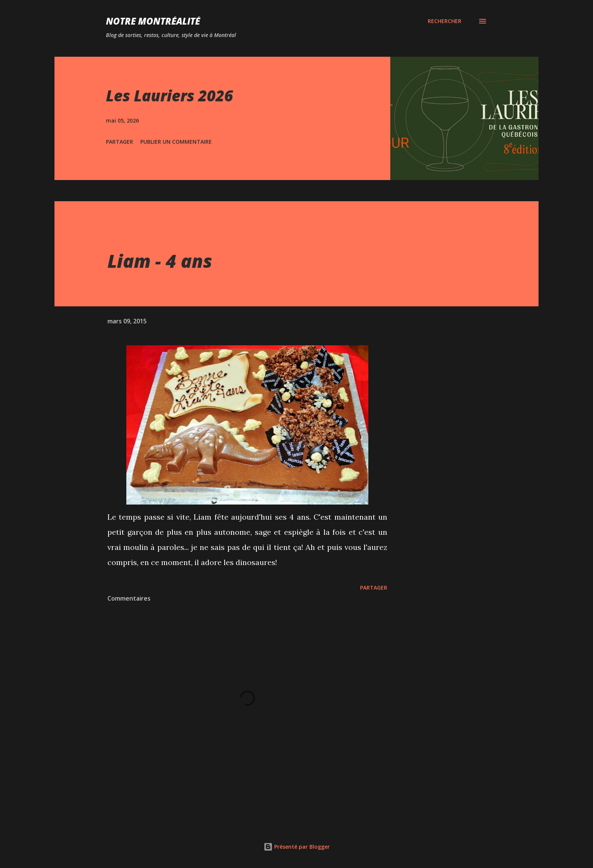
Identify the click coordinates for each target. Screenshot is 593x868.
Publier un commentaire (176, 142)
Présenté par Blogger (297, 847)
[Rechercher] (445, 21)
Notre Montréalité (153, 21)
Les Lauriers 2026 (169, 95)
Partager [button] (120, 142)
